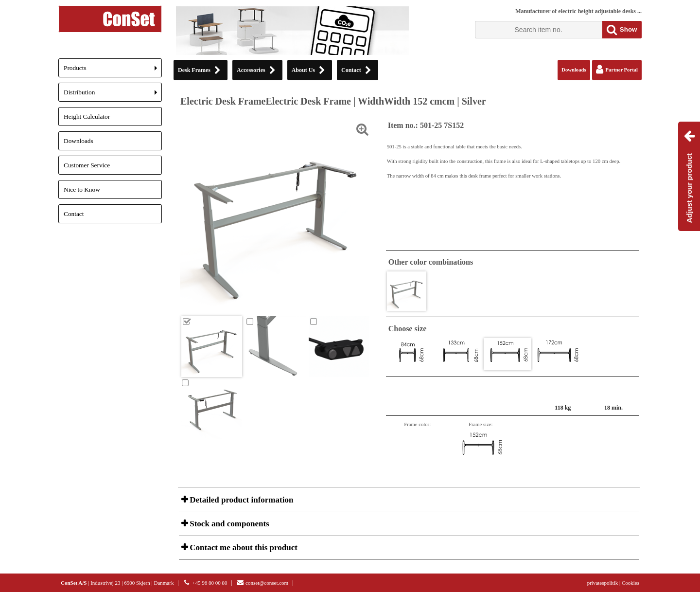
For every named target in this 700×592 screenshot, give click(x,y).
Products (113, 71)
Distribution (113, 95)
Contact (74, 214)
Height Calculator (87, 117)
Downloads (79, 141)
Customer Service (87, 165)
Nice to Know (82, 189)
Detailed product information (240, 500)
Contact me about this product (243, 547)
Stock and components (228, 524)
